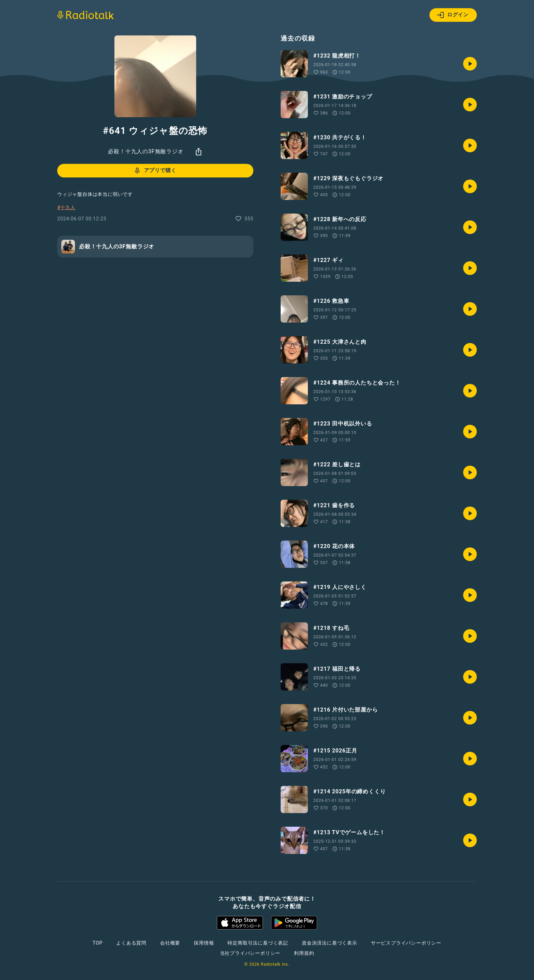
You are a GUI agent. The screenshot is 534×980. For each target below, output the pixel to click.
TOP (98, 943)
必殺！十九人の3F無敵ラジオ (146, 151)
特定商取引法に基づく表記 (258, 943)
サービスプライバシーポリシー (406, 943)
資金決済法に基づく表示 (329, 943)
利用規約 (304, 953)
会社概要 (170, 943)
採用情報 (204, 943)
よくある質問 (131, 943)
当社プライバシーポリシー (250, 953)
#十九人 (66, 207)
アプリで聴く (155, 171)
